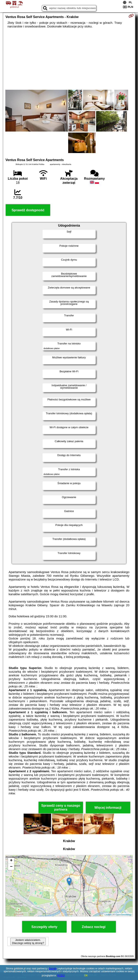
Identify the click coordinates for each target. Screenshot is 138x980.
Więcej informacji (108, 808)
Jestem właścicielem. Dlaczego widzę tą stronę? (28, 941)
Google (53, 969)
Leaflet (108, 915)
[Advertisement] (69, 59)
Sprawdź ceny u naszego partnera (61, 807)
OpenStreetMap (123, 915)
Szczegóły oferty (44, 927)
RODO (61, 975)
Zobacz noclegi (94, 927)
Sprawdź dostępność (28, 210)
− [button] (11, 867)
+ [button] (11, 861)
